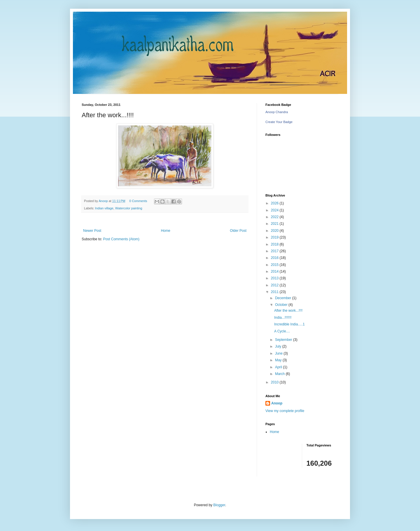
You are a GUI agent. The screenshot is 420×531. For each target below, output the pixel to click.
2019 (275, 237)
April (279, 367)
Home (166, 231)
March (280, 374)
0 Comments (138, 201)
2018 (275, 244)
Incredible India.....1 (289, 324)
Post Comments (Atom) (121, 239)
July (279, 346)
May (279, 360)
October (282, 305)
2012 (275, 285)
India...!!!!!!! (283, 318)
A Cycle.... (282, 331)
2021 (275, 224)
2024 (275, 210)
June (279, 353)
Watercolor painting (129, 208)
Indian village (104, 208)
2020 (275, 231)
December (284, 298)
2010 (275, 382)
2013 (275, 278)
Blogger (219, 505)
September (284, 340)
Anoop (277, 403)
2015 (275, 265)
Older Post (238, 231)
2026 (275, 203)
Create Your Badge (279, 122)
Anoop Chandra (277, 112)
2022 (275, 217)
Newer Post (92, 231)
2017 (275, 251)
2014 (275, 271)
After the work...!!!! (288, 311)
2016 (275, 258)
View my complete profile (285, 411)
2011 (275, 292)
